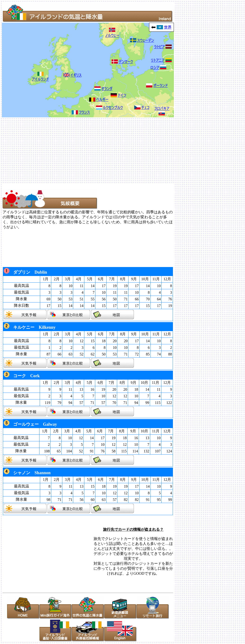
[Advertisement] (122, 150)
